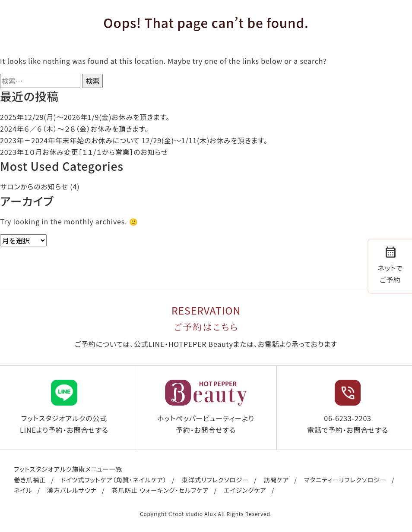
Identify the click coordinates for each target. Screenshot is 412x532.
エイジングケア (245, 490)
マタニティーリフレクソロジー (345, 480)
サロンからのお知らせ (34, 186)
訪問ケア (276, 480)
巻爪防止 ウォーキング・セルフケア (160, 490)
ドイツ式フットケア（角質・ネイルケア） (114, 480)
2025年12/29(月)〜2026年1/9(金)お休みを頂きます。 (85, 117)
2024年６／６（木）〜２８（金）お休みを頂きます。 (74, 129)
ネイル (23, 490)
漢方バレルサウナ (72, 490)
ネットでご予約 (390, 264)
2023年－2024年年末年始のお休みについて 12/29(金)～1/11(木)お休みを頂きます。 (134, 140)
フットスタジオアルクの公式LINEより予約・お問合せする (64, 407)
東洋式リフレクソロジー (215, 480)
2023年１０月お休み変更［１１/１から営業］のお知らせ (84, 152)
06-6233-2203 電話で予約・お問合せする (348, 407)
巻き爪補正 (30, 480)
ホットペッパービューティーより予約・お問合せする (206, 407)
